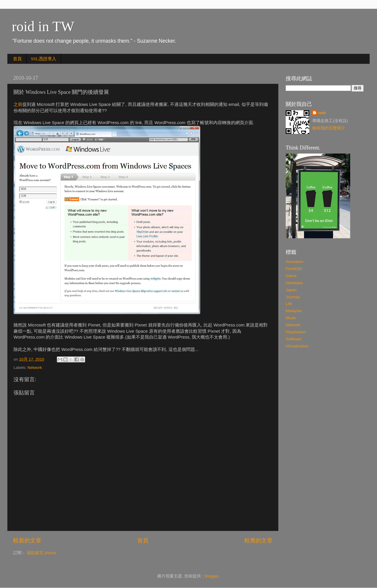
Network (35, 368)
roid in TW (43, 26)
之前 (18, 104)
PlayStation (296, 332)
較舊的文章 (258, 540)
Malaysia (294, 311)
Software (294, 339)
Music (291, 318)
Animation (295, 262)
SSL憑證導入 (44, 59)
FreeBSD (294, 269)
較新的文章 (27, 540)
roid (322, 113)
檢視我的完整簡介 (329, 128)
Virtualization (297, 346)
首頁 (17, 59)
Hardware (294, 283)
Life (289, 304)
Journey (293, 297)
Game (291, 276)
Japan (291, 290)
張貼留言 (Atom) (42, 553)
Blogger (212, 576)
